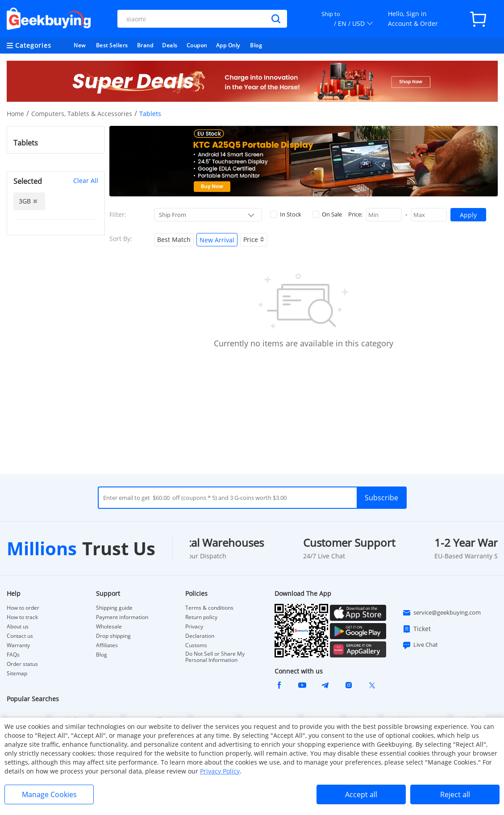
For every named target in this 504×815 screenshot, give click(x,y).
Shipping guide (114, 608)
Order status (22, 664)
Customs (196, 645)
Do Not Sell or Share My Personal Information (215, 657)
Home (15, 114)
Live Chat (420, 645)
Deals (170, 45)
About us (18, 627)
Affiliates (107, 645)
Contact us (20, 636)
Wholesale (109, 627)
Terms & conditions (209, 608)
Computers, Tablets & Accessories (82, 114)
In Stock (286, 214)
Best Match (174, 239)
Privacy (194, 627)
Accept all (361, 794)
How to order (23, 608)
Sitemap (17, 673)
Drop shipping (113, 636)
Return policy (201, 617)
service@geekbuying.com (442, 613)
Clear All (86, 181)
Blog (256, 45)
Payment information (122, 617)
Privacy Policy (220, 771)
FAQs (13, 655)
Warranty (18, 645)
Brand (145, 45)
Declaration (200, 636)
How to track (22, 617)
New (80, 45)
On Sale (327, 214)
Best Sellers (112, 45)
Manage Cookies (49, 794)
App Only (228, 45)
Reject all (455, 794)
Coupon (197, 45)
